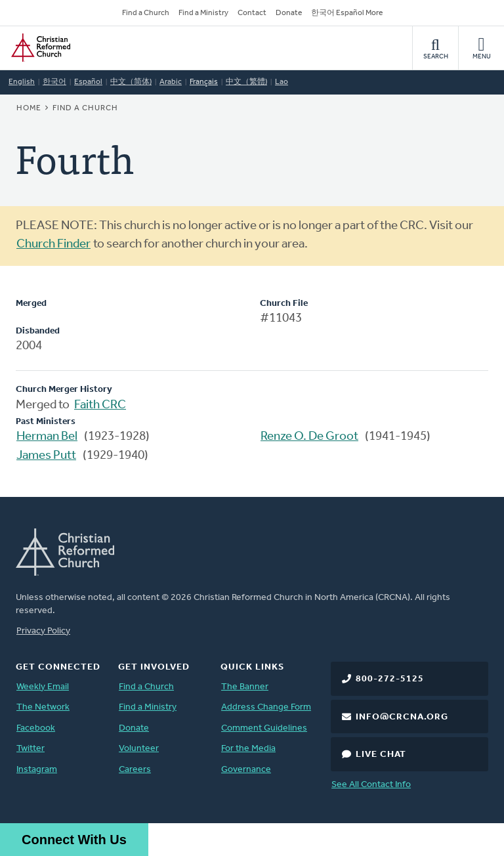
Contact (252, 13)
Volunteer (139, 749)
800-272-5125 (390, 679)
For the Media (248, 749)
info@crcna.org (402, 717)
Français (204, 82)
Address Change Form (266, 707)
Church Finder (53, 245)
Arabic (171, 82)
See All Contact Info (371, 785)
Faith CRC (100, 405)
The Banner (245, 687)
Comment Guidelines (264, 728)
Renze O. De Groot (309, 437)
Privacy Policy (43, 631)
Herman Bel (47, 437)
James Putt (46, 456)
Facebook (36, 728)
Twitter (31, 749)
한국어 (54, 82)
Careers (135, 770)
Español (88, 82)
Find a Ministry (203, 13)
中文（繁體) (246, 82)
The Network (43, 707)
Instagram (37, 770)
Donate (289, 13)
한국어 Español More (347, 13)
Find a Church (146, 13)
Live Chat (381, 755)
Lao (282, 82)
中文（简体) (131, 82)
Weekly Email (43, 687)
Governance (246, 770)
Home (29, 108)
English (22, 82)
